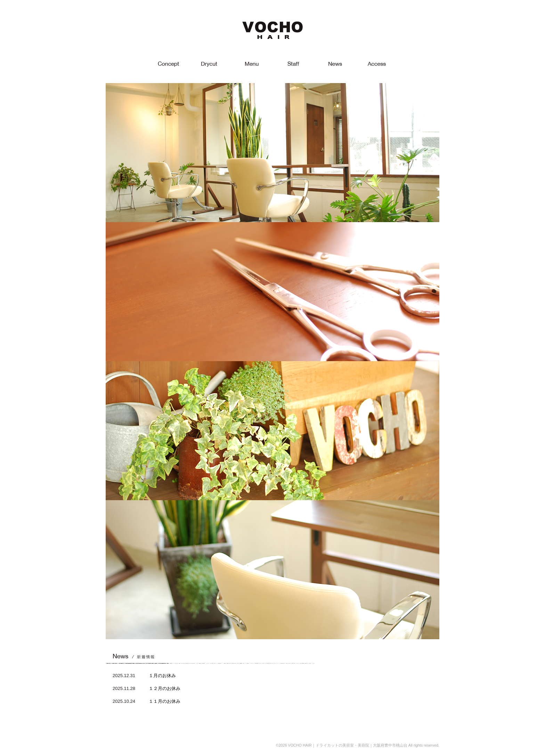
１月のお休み (162, 676)
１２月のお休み (165, 688)
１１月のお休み (165, 701)
